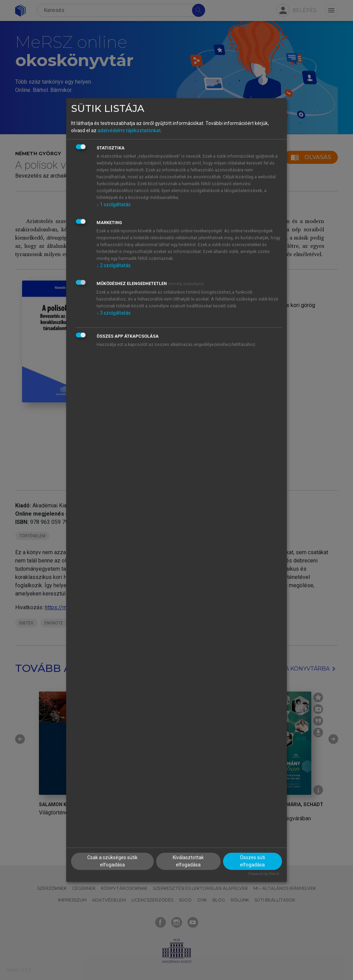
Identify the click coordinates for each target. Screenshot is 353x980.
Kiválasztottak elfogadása (188, 861)
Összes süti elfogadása (253, 861)
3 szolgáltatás (114, 313)
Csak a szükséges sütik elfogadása (112, 861)
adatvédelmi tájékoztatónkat (129, 130)
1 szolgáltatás (114, 204)
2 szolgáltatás (114, 265)
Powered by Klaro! (264, 874)
